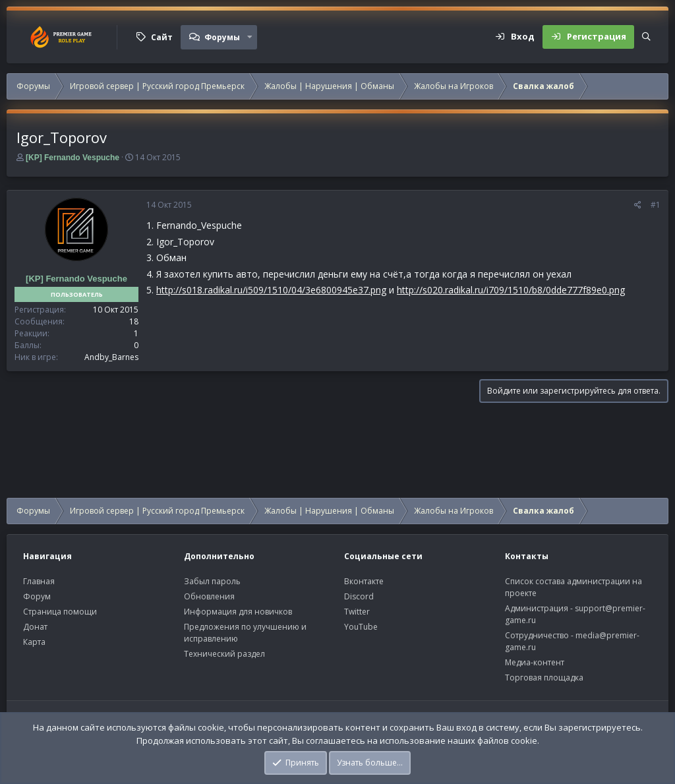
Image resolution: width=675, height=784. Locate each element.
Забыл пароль (212, 581)
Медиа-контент (535, 662)
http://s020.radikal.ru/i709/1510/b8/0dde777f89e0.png (511, 290)
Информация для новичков (238, 612)
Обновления (209, 596)
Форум (37, 596)
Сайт (162, 37)
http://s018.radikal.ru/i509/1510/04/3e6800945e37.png (271, 290)
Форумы (222, 37)
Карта (34, 642)
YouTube (361, 627)
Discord (359, 596)
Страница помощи (60, 612)
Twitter (357, 612)
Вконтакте (364, 581)
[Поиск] (646, 37)
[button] (250, 37)
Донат (35, 627)
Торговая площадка (544, 678)
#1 (656, 205)
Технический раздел (224, 654)
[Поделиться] (638, 205)
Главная (39, 581)
